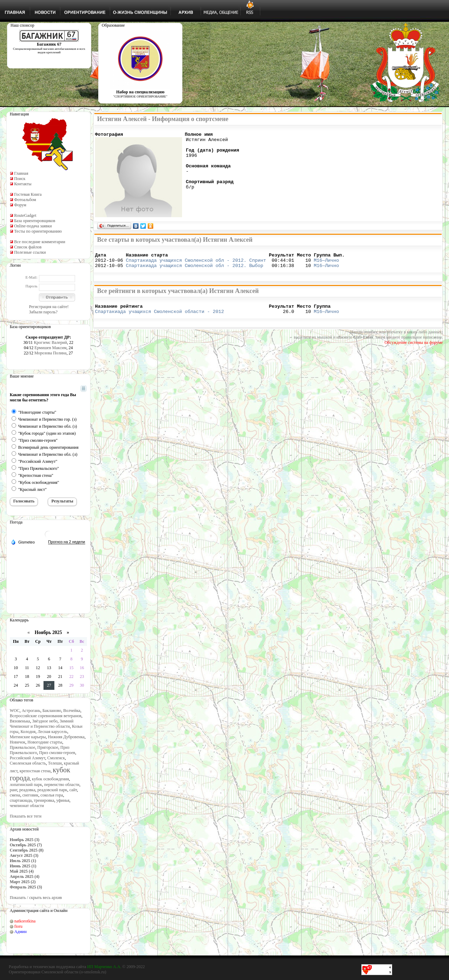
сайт (73, 790)
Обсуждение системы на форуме (414, 349)
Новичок (18, 742)
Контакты (23, 184)
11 (27, 668)
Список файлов (28, 247)
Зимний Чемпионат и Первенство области (42, 724)
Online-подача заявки (33, 226)
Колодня (28, 732)
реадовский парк (52, 790)
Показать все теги (26, 816)
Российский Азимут (28, 758)
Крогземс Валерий (50, 342)
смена (15, 795)
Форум (20, 205)
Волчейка (72, 711)
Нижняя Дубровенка (66, 737)
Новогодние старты (45, 742)
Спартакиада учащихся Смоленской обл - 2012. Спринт (196, 263)
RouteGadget (25, 215)
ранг (14, 790)
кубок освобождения (51, 779)
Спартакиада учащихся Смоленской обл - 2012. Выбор (195, 269)
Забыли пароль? (43, 312)
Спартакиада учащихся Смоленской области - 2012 (160, 318)
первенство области (62, 785)
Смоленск (56, 758)
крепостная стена (35, 771)
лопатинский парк (26, 785)
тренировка (44, 800)
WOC (15, 711)
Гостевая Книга (28, 194)
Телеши (55, 763)
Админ (21, 932)
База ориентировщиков (35, 221)
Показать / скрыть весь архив (36, 898)
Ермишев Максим (50, 348)
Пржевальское (23, 747)
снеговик (31, 795)
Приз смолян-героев (57, 753)
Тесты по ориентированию (38, 231)
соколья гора (52, 795)
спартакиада (21, 800)
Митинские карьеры (28, 737)
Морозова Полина (51, 353)
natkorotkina (25, 921)
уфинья (63, 800)
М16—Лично (326, 263)
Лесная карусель (52, 732)
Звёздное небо (45, 721)
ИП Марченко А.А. (104, 967)
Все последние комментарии (40, 242)
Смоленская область (28, 763)
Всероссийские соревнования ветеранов (46, 716)
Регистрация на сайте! (49, 307)
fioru (18, 926)
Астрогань (31, 711)
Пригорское (48, 747)
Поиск (20, 179)
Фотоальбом (25, 200)
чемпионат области (27, 806)
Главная (21, 173)
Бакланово (52, 711)
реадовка (27, 790)
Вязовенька (20, 721)
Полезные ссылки (30, 252)
